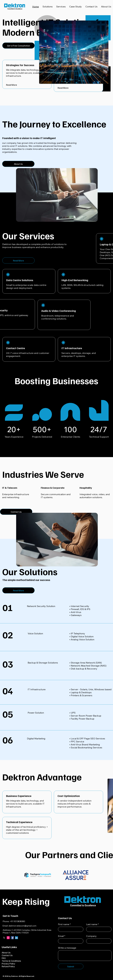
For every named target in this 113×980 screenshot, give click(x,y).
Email (62, 936)
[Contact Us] (16, 512)
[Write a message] (85, 956)
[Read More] (27, 85)
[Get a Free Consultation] (18, 46)
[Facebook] (12, 938)
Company (91, 936)
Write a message (67, 948)
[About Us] (18, 164)
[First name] (70, 929)
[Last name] (98, 929)
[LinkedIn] (16, 938)
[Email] (70, 941)
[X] (4, 938)
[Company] (98, 941)
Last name (92, 924)
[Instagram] (8, 938)
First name (64, 924)
